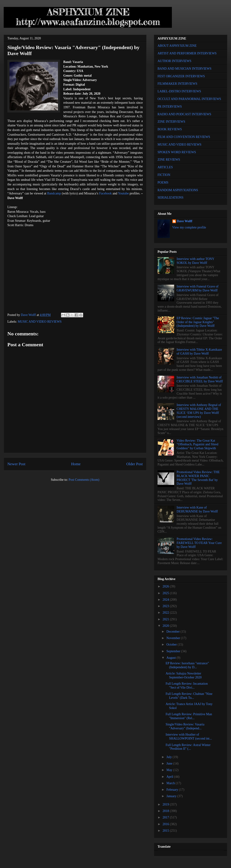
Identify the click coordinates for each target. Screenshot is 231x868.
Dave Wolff (185, 221)
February (173, 790)
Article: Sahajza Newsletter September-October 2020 (184, 675)
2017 (166, 817)
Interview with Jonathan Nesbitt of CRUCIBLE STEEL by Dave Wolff (200, 379)
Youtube (123, 193)
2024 (166, 600)
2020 (166, 626)
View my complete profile (189, 227)
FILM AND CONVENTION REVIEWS (184, 137)
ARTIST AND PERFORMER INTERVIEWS (187, 53)
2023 (166, 606)
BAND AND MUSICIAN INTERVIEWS (184, 69)
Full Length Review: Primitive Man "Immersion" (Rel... (189, 716)
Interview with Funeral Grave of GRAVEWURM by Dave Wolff (198, 288)
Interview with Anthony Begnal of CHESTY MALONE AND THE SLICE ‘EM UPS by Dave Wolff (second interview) (199, 411)
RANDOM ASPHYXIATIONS (178, 190)
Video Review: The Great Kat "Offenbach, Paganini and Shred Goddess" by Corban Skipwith (198, 445)
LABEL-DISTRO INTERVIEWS (179, 91)
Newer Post (16, 464)
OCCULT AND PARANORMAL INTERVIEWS (189, 99)
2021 (166, 619)
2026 (166, 586)
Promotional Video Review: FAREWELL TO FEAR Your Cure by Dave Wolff (199, 543)
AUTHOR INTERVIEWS (174, 61)
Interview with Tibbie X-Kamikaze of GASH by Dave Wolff (199, 352)
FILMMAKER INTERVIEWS (177, 84)
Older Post (135, 464)
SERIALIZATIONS (170, 198)
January (172, 796)
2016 (166, 824)
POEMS (163, 183)
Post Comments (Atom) (84, 480)
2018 (166, 811)
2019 (166, 804)
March (171, 783)
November (174, 638)
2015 (166, 831)
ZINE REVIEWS (169, 160)
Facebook (105, 193)
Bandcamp (54, 193)
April (170, 777)
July (169, 757)
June (170, 763)
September (174, 651)
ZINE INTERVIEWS (171, 122)
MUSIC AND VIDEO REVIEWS (40, 322)
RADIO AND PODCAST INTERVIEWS (184, 114)
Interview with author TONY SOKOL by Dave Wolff (196, 261)
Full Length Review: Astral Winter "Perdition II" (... (188, 747)
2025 (166, 593)
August (171, 658)
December (173, 632)
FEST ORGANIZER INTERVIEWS (181, 76)
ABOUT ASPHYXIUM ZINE (177, 46)
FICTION (164, 175)
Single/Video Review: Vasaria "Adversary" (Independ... (185, 726)
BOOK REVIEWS (170, 129)
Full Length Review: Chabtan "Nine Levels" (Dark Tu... (189, 696)
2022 (166, 613)
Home (76, 464)
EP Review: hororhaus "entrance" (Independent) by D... (187, 665)
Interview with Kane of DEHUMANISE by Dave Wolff (197, 509)
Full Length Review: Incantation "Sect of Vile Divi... (187, 686)
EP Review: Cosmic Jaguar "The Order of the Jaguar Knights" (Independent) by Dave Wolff (198, 322)
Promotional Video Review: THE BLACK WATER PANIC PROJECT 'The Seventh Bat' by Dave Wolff (198, 478)
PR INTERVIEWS (170, 107)
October (172, 645)
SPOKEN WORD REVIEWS (177, 152)
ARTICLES (165, 167)
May (170, 770)
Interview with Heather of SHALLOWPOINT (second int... (189, 737)
